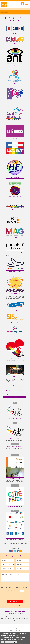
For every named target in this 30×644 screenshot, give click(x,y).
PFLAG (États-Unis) (15, 293)
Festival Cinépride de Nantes (15, 506)
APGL (15, 84)
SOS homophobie (15, 336)
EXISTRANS (15, 138)
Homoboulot (15, 210)
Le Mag (15, 238)
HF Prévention (15, 178)
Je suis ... (15, 628)
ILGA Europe (15, 225)
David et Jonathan (15, 122)
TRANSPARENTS (15, 376)
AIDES (15, 33)
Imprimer (20, 551)
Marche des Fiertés (15, 438)
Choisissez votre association (14, 395)
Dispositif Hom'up (15, 478)
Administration (15, 632)
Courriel (18, 551)
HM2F (15, 201)
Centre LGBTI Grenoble (15, 418)
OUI (2, 642)
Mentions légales (15, 630)
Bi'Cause (15, 102)
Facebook (10, 551)
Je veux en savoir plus (11, 642)
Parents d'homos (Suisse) (15, 252)
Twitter (15, 551)
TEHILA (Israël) (15, 359)
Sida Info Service (15, 322)
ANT (15, 65)
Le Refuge (15, 310)
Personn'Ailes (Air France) (15, 271)
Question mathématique (8, 591)
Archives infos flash (15, 626)
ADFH (15, 43)
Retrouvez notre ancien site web (15, 447)
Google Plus (12, 551)
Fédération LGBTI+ (15, 155)
